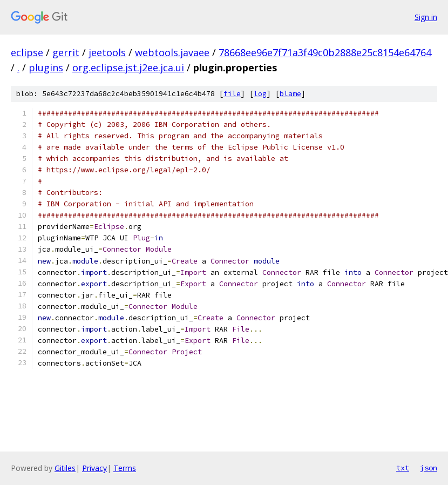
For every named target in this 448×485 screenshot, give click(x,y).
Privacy (94, 468)
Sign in (426, 17)
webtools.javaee (172, 52)
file (232, 94)
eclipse (27, 52)
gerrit (66, 52)
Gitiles (65, 468)
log (260, 94)
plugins (46, 68)
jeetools (107, 52)
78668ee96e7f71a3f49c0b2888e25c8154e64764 (325, 52)
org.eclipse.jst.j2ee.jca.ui (128, 68)
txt (403, 468)
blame (290, 94)
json (429, 468)
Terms (125, 468)
